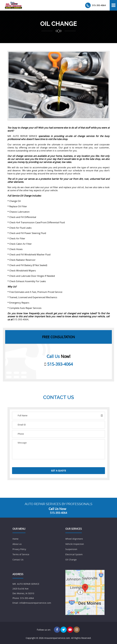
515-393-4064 (99, 5)
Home (15, 539)
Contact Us (18, 560)
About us (17, 544)
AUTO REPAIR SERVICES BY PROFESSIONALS (58, 504)
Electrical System (74, 554)
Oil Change (71, 560)
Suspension (71, 549)
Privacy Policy (19, 549)
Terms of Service (21, 554)
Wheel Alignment (74, 539)
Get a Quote (58, 471)
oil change (59, 24)
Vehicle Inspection (75, 544)
